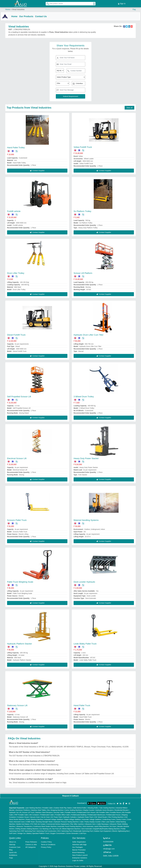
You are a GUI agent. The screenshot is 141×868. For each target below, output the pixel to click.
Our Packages (78, 847)
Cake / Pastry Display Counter (90, 822)
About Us (13, 842)
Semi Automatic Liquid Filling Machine (96, 826)
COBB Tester (30, 822)
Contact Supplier (37, 170)
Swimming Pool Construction (46, 831)
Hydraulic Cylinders (70, 817)
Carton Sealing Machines (73, 810)
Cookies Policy (46, 842)
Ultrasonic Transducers (24, 826)
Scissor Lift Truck (28, 812)
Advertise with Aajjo (79, 844)
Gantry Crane (121, 819)
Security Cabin (59, 812)
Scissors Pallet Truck (17, 520)
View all (129, 107)
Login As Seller (78, 860)
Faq (134, 9)
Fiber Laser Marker (108, 822)
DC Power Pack (56, 817)
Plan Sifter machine (77, 824)
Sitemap (12, 844)
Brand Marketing (78, 852)
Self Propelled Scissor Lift (19, 396)
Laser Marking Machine (33, 808)
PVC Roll (34, 824)
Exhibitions (13, 855)
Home (8, 9)
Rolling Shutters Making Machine (27, 829)
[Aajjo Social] (118, 803)
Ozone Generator (72, 833)
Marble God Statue (23, 824)
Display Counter (89, 810)
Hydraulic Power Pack (85, 817)
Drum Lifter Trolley (16, 273)
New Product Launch (80, 855)
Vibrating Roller (93, 808)
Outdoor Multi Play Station (63, 808)
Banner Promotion (79, 850)
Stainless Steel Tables (39, 810)
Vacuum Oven (35, 817)
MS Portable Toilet (103, 812)
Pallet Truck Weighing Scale (20, 582)
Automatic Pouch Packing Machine (70, 826)
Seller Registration (79, 842)
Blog (11, 850)
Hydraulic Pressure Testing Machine (66, 822)
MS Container (34, 815)
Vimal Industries (18, 9)
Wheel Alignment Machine (71, 829)
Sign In (122, 3)
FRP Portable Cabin (21, 815)
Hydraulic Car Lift (15, 812)
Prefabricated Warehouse (96, 815)
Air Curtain (42, 824)
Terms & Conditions (48, 844)
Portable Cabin (48, 808)
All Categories (31, 847)
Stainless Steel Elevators (44, 812)
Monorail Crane (19, 822)
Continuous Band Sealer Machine (45, 826)
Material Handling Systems (86, 520)
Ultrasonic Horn (90, 824)
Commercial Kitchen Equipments (58, 824)
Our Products (31, 16)
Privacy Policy (46, 847)
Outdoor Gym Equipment (102, 831)
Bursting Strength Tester (44, 822)
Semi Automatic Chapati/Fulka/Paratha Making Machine (100, 829)
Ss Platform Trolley (82, 211)
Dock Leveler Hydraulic (84, 582)
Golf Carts (13, 833)
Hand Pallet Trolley (16, 147)
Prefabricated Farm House (86, 812)
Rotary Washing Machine (34, 819)
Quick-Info (13, 852)
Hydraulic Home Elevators (104, 810)
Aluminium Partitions (23, 810)
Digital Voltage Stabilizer (73, 819)
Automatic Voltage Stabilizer (92, 819)
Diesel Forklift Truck (16, 335)
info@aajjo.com (109, 848)
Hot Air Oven (45, 817)
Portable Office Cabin (62, 815)
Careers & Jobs (31, 844)
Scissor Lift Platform (83, 273)
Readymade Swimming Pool (83, 831)
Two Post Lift (56, 829)
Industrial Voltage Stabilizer (54, 819)
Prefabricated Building (79, 815)
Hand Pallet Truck (82, 705)
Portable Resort (116, 812)
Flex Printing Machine (116, 817)
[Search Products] (47, 3)
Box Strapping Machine (55, 810)
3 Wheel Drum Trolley (84, 396)
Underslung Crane (109, 819)
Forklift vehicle (14, 211)
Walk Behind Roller (80, 808)
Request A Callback (70, 796)
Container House (23, 817)
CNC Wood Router (101, 817)
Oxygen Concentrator (58, 833)
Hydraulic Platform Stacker (20, 643)
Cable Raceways (103, 824)
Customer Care (15, 847)
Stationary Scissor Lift (17, 705)
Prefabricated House (113, 815)
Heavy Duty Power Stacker (86, 458)
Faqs (11, 858)
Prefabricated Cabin (47, 815)
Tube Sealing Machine (107, 808)
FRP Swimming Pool (28, 831)
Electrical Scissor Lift (17, 458)
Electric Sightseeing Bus (121, 831)
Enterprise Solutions (80, 858)
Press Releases (31, 842)
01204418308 (108, 841)
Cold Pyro (83, 833)
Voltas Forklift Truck (83, 147)
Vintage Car (21, 833)
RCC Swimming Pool (65, 831)
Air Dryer (113, 826)
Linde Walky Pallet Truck (85, 643)
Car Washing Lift (45, 829)
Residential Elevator (121, 810)
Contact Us (45, 16)
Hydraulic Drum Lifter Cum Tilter (89, 335)
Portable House (70, 812)
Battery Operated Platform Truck (38, 833)
